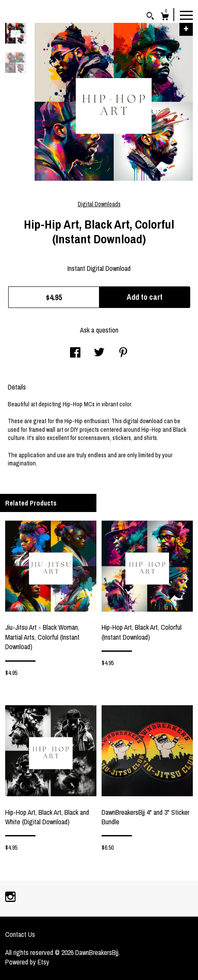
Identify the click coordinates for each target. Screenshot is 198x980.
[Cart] (165, 17)
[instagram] (10, 898)
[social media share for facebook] (75, 353)
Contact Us (20, 934)
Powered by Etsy (27, 962)
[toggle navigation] (186, 15)
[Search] (150, 17)
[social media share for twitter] (99, 353)
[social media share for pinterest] (123, 353)
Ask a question (99, 330)
